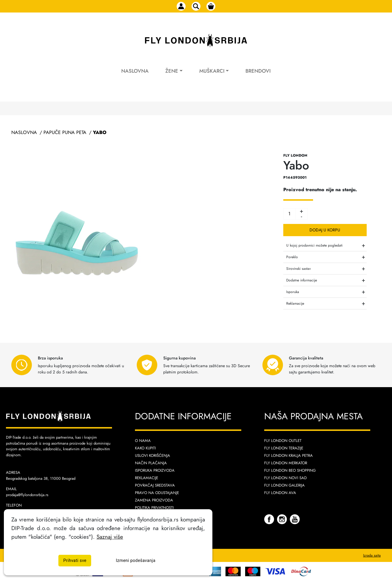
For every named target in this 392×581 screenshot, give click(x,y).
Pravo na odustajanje (157, 493)
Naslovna (135, 71)
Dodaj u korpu (325, 230)
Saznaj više (110, 537)
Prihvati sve (75, 561)
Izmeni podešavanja (136, 561)
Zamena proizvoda (154, 500)
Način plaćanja (151, 463)
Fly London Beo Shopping (290, 470)
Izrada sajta (372, 555)
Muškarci (212, 71)
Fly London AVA (280, 493)
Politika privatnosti (154, 508)
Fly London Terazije (284, 448)
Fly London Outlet (283, 441)
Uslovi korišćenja (153, 455)
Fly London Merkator (286, 463)
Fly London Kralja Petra (288, 455)
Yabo (100, 132)
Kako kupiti (145, 448)
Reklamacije (147, 478)
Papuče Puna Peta (65, 132)
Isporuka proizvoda (155, 470)
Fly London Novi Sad (286, 478)
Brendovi (258, 71)
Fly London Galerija (284, 485)
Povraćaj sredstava (155, 485)
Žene (172, 71)
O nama (143, 441)
